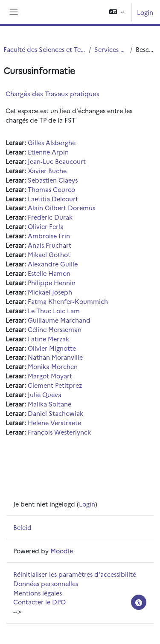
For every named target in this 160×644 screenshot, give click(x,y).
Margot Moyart (50, 376)
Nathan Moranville (55, 357)
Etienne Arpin (48, 152)
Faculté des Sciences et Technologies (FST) (44, 49)
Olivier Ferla (46, 226)
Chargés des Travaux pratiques (52, 93)
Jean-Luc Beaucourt (57, 161)
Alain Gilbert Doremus (61, 208)
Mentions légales (38, 593)
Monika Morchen (53, 366)
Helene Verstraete (54, 422)
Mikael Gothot (49, 254)
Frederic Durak (50, 217)
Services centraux (111, 49)
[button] (117, 12)
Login (145, 12)
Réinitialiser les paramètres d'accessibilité (75, 574)
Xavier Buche (47, 170)
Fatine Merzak (48, 339)
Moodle (62, 551)
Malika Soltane (49, 404)
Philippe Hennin (52, 282)
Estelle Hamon (49, 273)
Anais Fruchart (49, 245)
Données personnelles (46, 583)
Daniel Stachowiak (55, 413)
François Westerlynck (59, 432)
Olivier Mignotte (52, 348)
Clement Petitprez (55, 385)
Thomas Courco (51, 189)
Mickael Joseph (50, 292)
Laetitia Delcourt (53, 199)
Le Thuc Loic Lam (54, 311)
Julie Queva (45, 394)
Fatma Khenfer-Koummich (68, 301)
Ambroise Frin (49, 236)
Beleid (22, 527)
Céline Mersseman (55, 329)
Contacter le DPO (39, 602)
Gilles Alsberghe (52, 142)
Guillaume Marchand (59, 320)
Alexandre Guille (53, 264)
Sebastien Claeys (53, 180)
